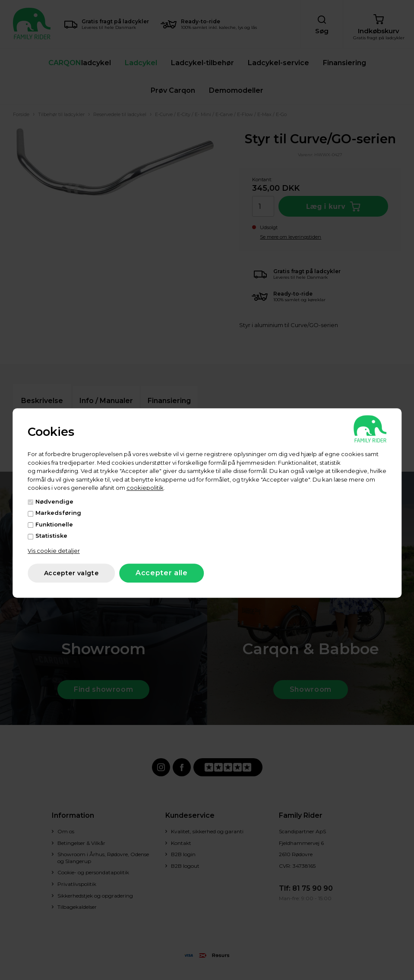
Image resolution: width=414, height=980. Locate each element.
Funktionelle (54, 524)
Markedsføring (58, 513)
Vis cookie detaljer (54, 551)
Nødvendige (54, 501)
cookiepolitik (145, 488)
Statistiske (51, 536)
